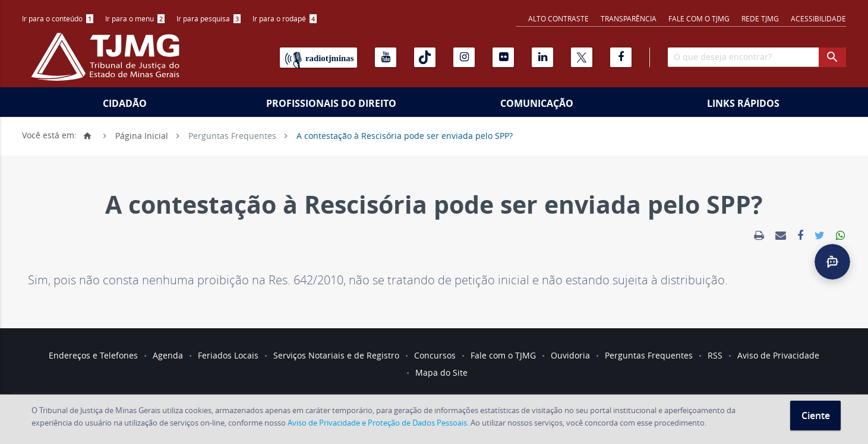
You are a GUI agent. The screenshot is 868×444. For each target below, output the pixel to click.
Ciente (816, 416)
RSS (715, 355)
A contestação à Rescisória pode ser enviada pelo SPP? (405, 135)
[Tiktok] (425, 57)
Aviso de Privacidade (778, 355)
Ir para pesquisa (209, 18)
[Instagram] (464, 57)
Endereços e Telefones (93, 355)
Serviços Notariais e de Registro (336, 355)
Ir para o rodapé (285, 18)
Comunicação (537, 103)
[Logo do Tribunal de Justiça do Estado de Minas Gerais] (108, 63)
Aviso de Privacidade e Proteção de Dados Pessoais (377, 423)
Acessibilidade (818, 18)
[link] (759, 236)
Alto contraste (558, 18)
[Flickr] (503, 57)
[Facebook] (621, 57)
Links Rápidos (743, 103)
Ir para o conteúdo (58, 18)
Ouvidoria (570, 355)
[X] (582, 57)
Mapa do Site (441, 372)
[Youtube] (386, 57)
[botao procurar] (832, 57)
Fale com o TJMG (699, 18)
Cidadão (125, 103)
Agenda (168, 355)
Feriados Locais (228, 355)
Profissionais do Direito (331, 103)
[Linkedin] (542, 57)
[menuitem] (58, 19)
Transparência (629, 18)
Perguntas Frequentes (232, 135)
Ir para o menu (135, 18)
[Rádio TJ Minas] (318, 58)
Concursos (435, 355)
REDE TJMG (760, 18)
